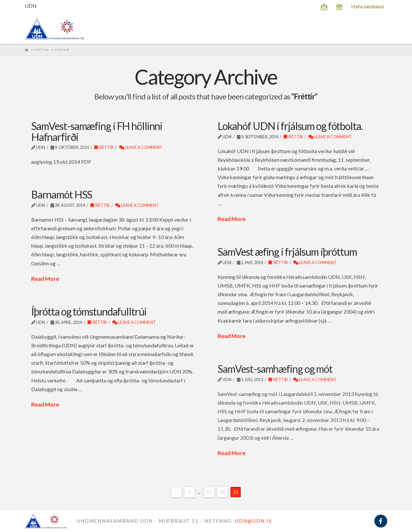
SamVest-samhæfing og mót (275, 369)
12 (222, 492)
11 (209, 492)
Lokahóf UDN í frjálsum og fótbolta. (290, 126)
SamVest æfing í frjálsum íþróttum (287, 252)
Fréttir (104, 147)
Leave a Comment (141, 147)
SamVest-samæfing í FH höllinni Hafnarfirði (97, 131)
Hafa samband (367, 6)
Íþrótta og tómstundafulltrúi (89, 312)
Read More (232, 219)
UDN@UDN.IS (253, 521)
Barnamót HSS (62, 194)
